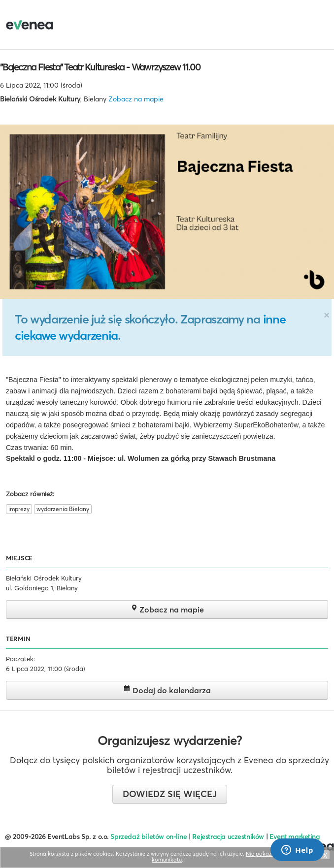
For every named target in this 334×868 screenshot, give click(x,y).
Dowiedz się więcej (170, 794)
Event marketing (295, 836)
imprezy (19, 509)
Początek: (20, 659)
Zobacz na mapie (136, 99)
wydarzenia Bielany (63, 509)
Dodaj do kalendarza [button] (167, 690)
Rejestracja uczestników (228, 836)
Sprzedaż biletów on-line (149, 836)
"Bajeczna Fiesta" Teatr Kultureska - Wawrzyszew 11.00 (100, 67)
